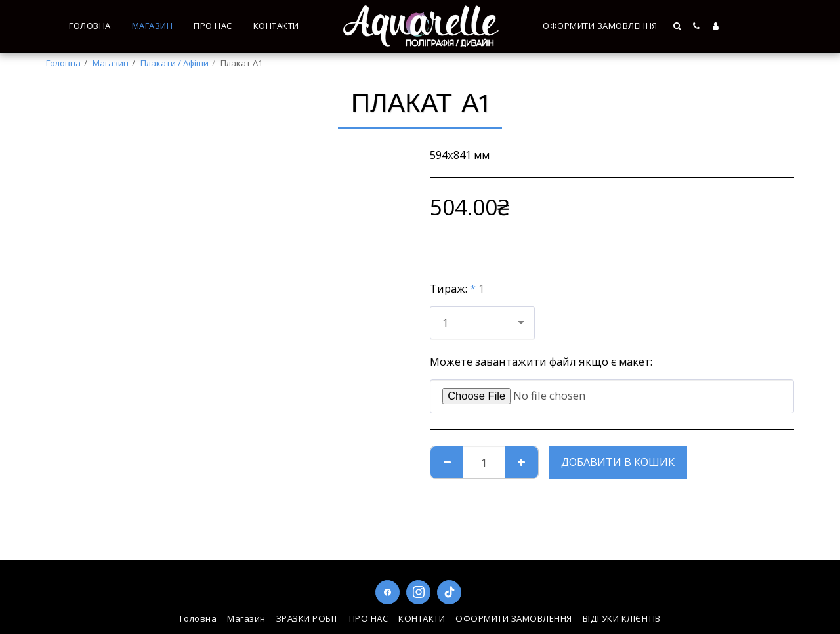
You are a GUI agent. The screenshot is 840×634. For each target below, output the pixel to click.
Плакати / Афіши (175, 63)
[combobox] (482, 323)
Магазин (111, 63)
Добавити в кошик (618, 462)
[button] (678, 26)
